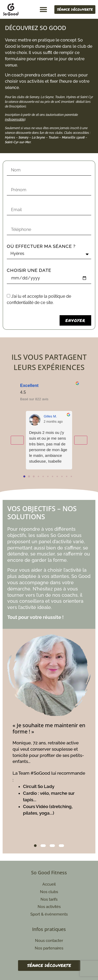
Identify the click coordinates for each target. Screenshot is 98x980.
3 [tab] (52, 846)
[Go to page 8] (62, 477)
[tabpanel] (49, 728)
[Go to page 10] (71, 477)
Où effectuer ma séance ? (41, 246)
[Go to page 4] (43, 477)
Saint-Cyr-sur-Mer (18, 142)
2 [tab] (43, 846)
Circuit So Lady (39, 786)
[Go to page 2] (34, 476)
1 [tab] (35, 846)
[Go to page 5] (48, 477)
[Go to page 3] (39, 477)
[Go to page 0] (24, 476)
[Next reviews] (81, 440)
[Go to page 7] (57, 477)
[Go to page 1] (29, 476)
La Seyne (39, 138)
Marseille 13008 (73, 138)
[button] (43, 10)
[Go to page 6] (53, 477)
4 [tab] (61, 846)
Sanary (24, 138)
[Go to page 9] (67, 477)
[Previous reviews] (17, 440)
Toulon (54, 138)
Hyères (10, 138)
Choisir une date (29, 270)
